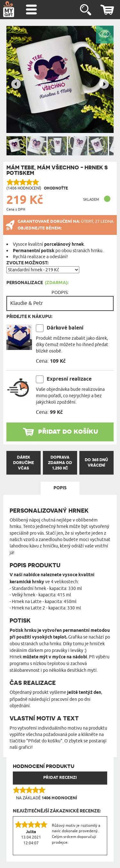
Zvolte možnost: (27, 263)
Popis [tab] (60, 488)
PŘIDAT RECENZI (60, 778)
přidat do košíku (68, 431)
